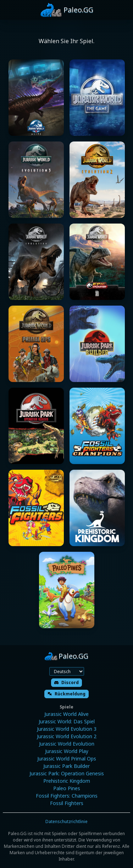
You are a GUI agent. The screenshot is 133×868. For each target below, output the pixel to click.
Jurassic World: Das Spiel (67, 721)
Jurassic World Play (67, 751)
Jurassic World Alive (66, 714)
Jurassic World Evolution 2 (67, 736)
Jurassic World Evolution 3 (67, 729)
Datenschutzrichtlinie (66, 821)
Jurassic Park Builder (66, 766)
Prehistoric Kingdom (67, 781)
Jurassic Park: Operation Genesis (67, 773)
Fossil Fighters (67, 803)
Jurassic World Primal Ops (67, 759)
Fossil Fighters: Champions (67, 796)
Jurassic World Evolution (67, 744)
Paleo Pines (67, 788)
